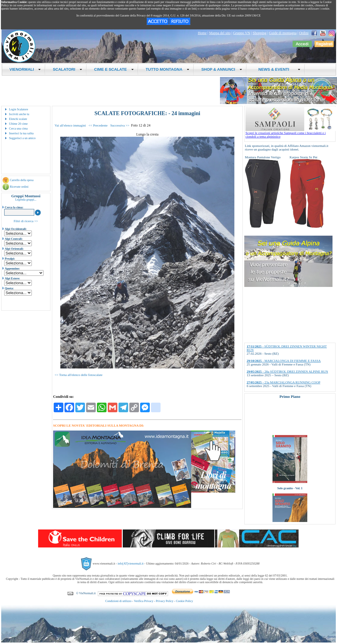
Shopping (260, 33)
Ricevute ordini (19, 187)
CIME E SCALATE (114, 69)
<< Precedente (98, 125)
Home (202, 33)
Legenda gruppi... (26, 200)
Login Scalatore (19, 109)
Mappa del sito (220, 33)
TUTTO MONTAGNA (168, 69)
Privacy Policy (165, 601)
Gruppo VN (242, 33)
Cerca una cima (18, 128)
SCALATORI (68, 69)
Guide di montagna (283, 33)
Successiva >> (120, 125)
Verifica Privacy (144, 601)
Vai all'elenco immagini (70, 125)
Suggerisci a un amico (22, 138)
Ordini (304, 33)
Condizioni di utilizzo (118, 601)
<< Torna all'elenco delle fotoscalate (78, 375)
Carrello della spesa (22, 180)
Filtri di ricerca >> (26, 221)
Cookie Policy (184, 601)
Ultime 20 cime (18, 124)
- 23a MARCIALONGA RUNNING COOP (283, 382)
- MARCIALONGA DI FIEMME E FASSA (284, 361)
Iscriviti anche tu (19, 114)
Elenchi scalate (18, 119)
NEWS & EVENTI (277, 69)
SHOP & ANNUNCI (222, 69)
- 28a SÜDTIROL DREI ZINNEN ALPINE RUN (287, 371)
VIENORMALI (25, 69)
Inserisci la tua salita (21, 133)
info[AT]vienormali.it (131, 563)
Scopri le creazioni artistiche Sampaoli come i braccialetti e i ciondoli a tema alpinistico (290, 133)
